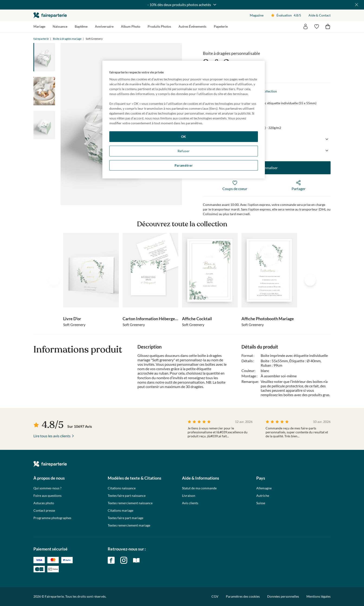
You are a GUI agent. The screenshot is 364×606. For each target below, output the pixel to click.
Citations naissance (122, 488)
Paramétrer (184, 165)
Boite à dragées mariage (67, 39)
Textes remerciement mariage (129, 525)
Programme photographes (52, 518)
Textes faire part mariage (125, 518)
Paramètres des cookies (243, 596)
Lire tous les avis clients (52, 436)
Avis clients (190, 503)
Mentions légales (318, 596)
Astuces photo (44, 503)
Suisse (261, 503)
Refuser (184, 151)
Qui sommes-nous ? (47, 488)
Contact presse (44, 510)
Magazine (257, 15)
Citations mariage (120, 510)
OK (184, 137)
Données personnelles (283, 596)
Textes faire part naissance (127, 496)
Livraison (189, 496)
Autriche (263, 496)
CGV (215, 596)
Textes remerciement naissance (130, 503)
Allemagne (264, 488)
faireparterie (50, 15)
